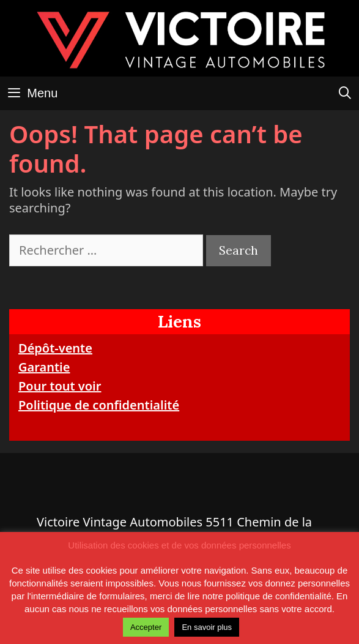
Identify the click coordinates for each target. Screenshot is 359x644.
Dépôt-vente (55, 348)
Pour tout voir (60, 386)
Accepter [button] (146, 627)
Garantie (44, 367)
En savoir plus (207, 627)
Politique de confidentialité (99, 405)
